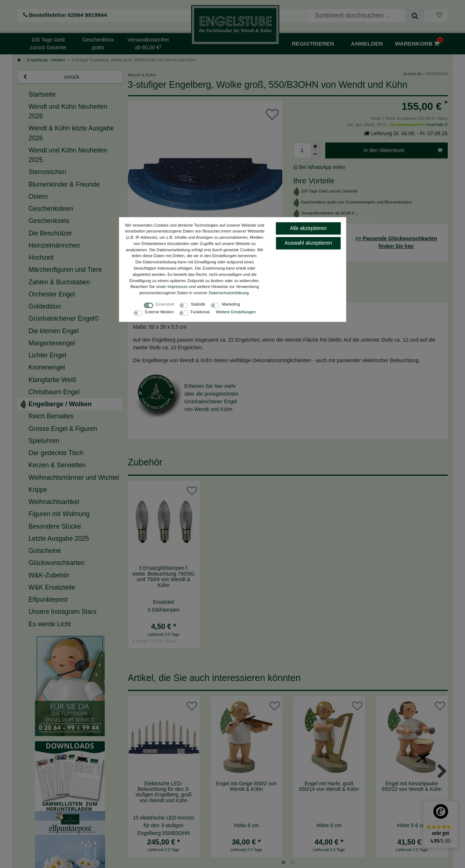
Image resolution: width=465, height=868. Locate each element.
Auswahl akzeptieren (308, 243)
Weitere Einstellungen (236, 312)
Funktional (200, 312)
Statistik (198, 304)
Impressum (177, 287)
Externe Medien (160, 312)
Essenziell (165, 304)
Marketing (231, 304)
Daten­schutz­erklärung (229, 293)
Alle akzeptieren (308, 228)
